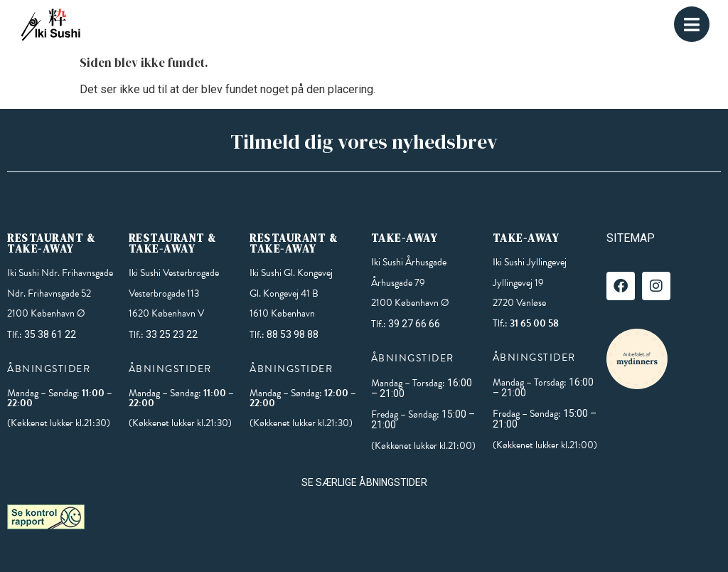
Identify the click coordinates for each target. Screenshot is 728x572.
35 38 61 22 (50, 334)
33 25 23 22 (172, 334)
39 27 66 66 (414, 324)
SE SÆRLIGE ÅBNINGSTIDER (364, 482)
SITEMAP (631, 238)
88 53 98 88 (293, 334)
